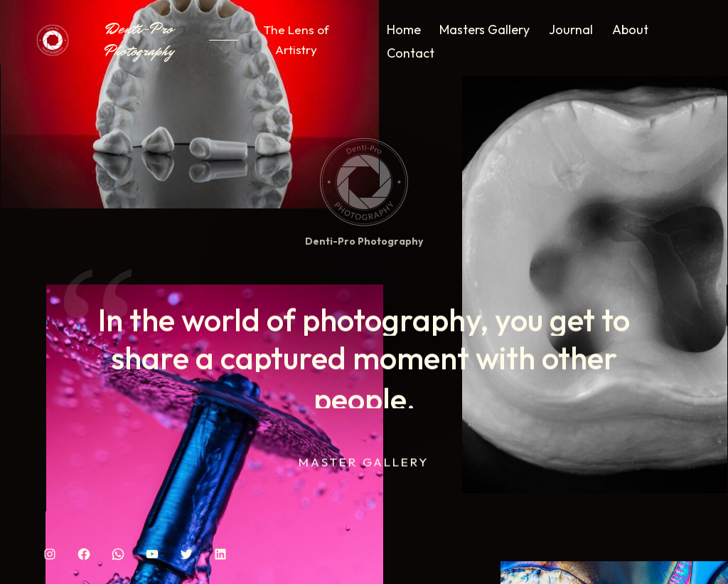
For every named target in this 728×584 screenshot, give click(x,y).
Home (404, 30)
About (630, 30)
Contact (411, 53)
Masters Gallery (485, 30)
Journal (571, 30)
